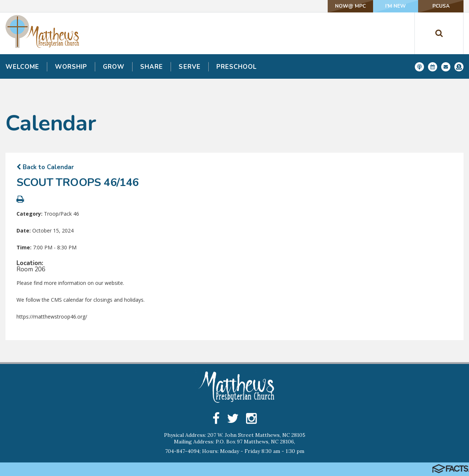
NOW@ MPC (342, 6)
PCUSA (439, 6)
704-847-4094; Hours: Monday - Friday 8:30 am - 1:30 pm (235, 451)
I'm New (390, 6)
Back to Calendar (45, 167)
